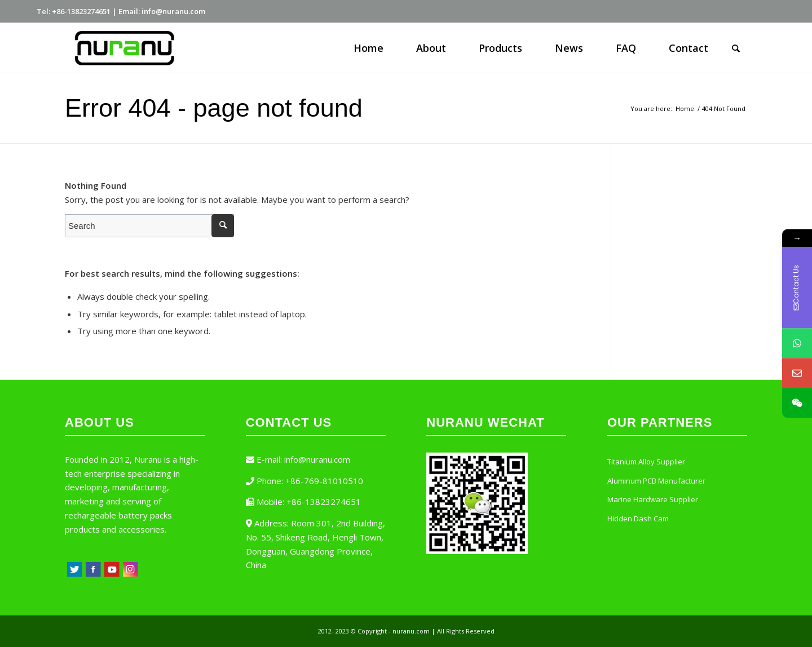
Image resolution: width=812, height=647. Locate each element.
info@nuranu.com (317, 459)
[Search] (736, 48)
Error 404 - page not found (214, 108)
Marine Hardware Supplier (653, 499)
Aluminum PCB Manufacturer (656, 481)
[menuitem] (369, 48)
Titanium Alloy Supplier (646, 462)
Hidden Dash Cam (638, 519)
